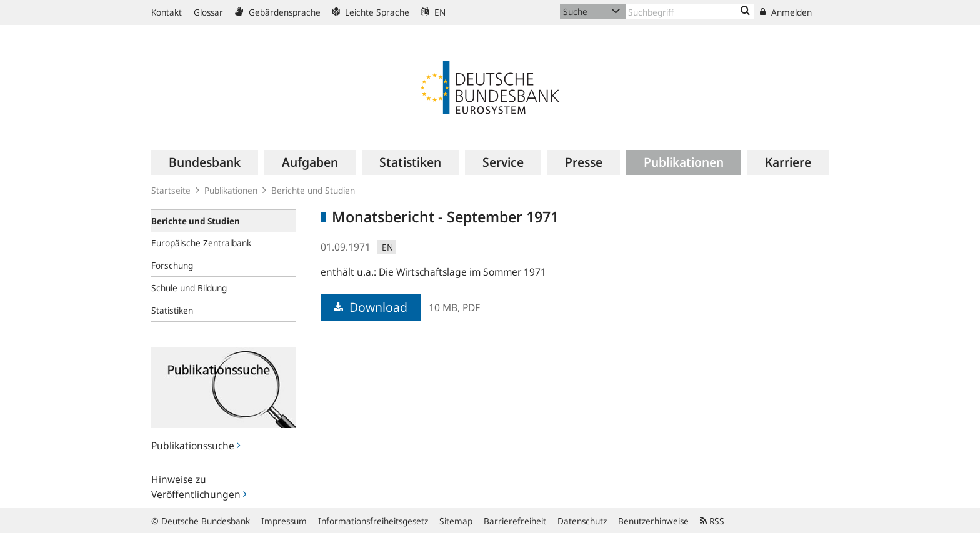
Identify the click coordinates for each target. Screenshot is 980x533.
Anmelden (786, 12)
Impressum (284, 521)
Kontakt (167, 12)
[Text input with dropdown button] (690, 12)
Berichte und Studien (313, 190)
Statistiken (172, 310)
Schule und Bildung (189, 288)
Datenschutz (582, 521)
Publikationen (231, 190)
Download (371, 307)
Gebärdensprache (278, 12)
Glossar (208, 12)
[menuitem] (205, 162)
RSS (712, 521)
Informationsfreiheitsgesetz (373, 521)
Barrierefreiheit (515, 521)
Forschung (172, 265)
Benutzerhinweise (653, 521)
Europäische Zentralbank (201, 243)
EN (433, 12)
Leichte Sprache (371, 12)
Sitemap (456, 521)
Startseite (171, 190)
